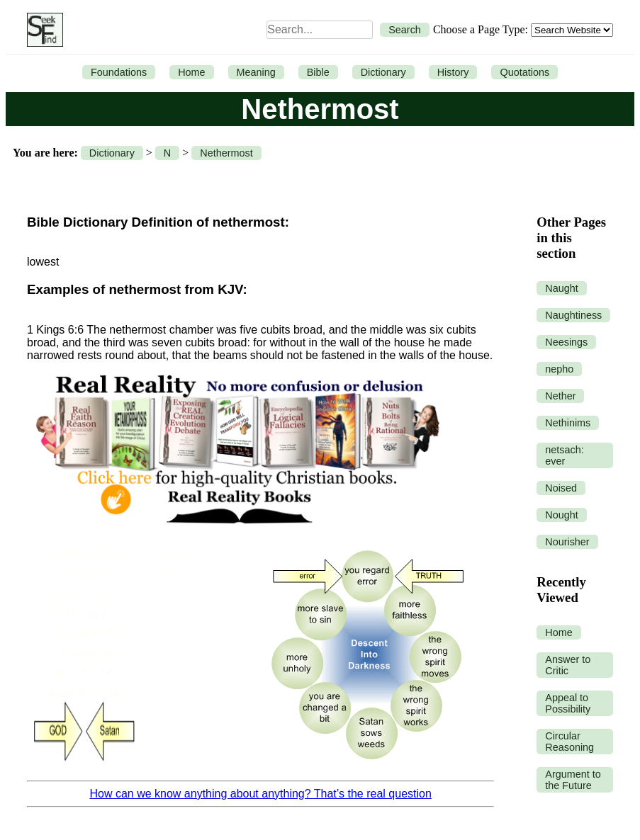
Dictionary (383, 72)
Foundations (119, 72)
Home (191, 72)
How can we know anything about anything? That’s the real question (260, 794)
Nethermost (226, 153)
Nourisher (567, 542)
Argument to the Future (573, 780)
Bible (318, 72)
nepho (559, 369)
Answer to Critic (568, 665)
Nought (561, 515)
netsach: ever (564, 455)
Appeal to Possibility (568, 703)
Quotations (524, 72)
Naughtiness (573, 315)
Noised (561, 488)
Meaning (256, 72)
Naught (561, 288)
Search (405, 30)
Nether (560, 396)
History (453, 72)
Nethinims (568, 423)
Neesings (566, 342)
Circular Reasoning (569, 742)
